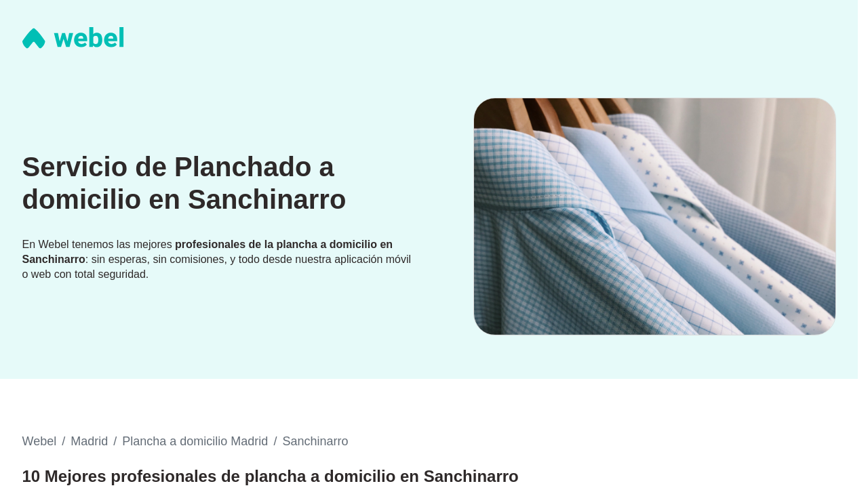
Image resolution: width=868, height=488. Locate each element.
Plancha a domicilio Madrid (195, 441)
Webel (40, 441)
